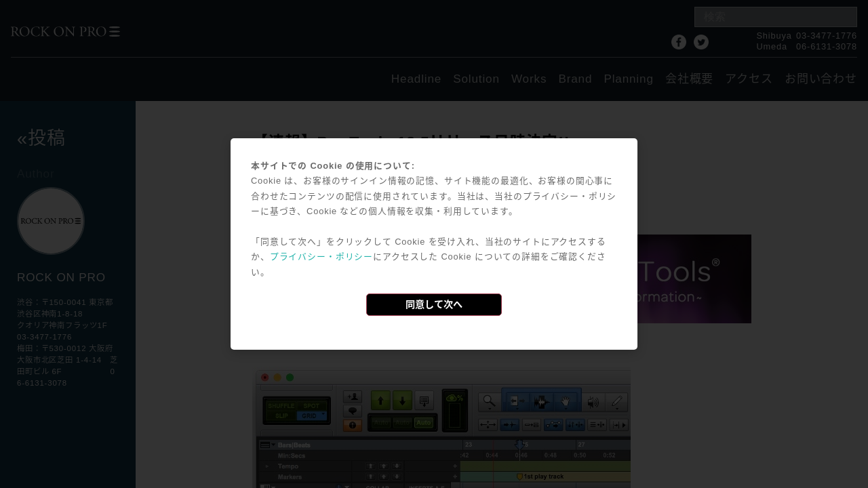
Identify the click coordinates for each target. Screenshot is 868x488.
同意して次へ (434, 304)
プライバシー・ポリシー (321, 257)
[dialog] (434, 244)
